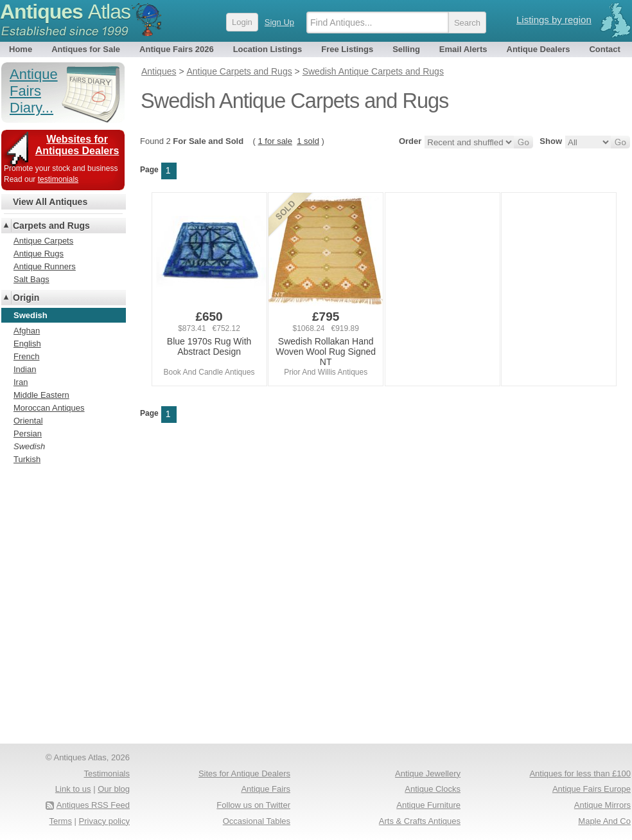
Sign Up (279, 22)
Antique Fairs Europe (592, 789)
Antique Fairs (266, 789)
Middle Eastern (41, 395)
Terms (61, 821)
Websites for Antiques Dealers (77, 145)
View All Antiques (50, 202)
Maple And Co (604, 821)
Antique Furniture (428, 805)
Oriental (28, 421)
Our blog (114, 789)
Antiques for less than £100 (580, 773)
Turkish (27, 459)
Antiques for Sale (86, 49)
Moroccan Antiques (49, 408)
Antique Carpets (43, 241)
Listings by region (554, 20)
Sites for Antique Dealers (244, 773)
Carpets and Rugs (51, 226)
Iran (21, 382)
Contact (604, 49)
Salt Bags (31, 279)
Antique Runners (45, 266)
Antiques (65, 12)
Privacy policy (104, 821)
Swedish (29, 446)
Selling (406, 49)
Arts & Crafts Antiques (420, 821)
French (26, 356)
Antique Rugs (39, 254)
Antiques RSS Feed (93, 805)
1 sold (308, 141)
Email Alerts (463, 49)
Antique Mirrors (602, 805)
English (27, 344)
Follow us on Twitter (253, 805)
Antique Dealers (539, 49)
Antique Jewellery (428, 773)
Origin (26, 298)
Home (21, 49)
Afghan (27, 331)
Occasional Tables (257, 821)
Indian (25, 369)
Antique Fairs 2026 (177, 49)
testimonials (58, 179)
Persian (28, 433)
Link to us (73, 789)
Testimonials (107, 773)
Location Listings (268, 49)
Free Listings (347, 49)
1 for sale (275, 141)
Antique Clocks (433, 789)
